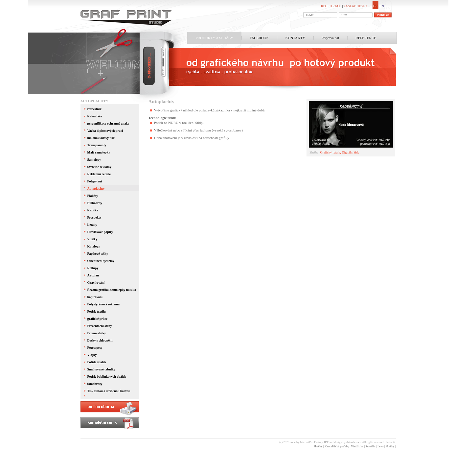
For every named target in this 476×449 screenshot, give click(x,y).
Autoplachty (94, 101)
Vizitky (92, 239)
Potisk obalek (97, 362)
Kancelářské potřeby (337, 446)
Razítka (93, 210)
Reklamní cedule (99, 174)
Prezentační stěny (100, 326)
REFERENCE (366, 38)
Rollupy (93, 268)
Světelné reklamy (99, 167)
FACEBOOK (259, 38)
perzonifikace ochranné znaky (108, 123)
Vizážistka (357, 446)
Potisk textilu (97, 311)
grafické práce (97, 319)
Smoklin (370, 446)
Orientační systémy (101, 261)
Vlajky (92, 355)
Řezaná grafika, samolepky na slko (112, 290)
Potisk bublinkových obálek (107, 377)
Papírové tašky (98, 254)
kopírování (95, 297)
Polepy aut (95, 181)
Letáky (92, 225)
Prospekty (94, 217)
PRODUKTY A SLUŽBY (215, 38)
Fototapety (95, 348)
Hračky (318, 446)
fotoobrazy (95, 384)
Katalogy (94, 246)
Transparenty (97, 145)
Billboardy (95, 203)
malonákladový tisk (101, 138)
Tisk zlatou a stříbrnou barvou (109, 391)
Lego (381, 446)
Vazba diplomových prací (105, 131)
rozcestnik (95, 109)
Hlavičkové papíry (100, 232)
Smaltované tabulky (101, 369)
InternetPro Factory (314, 442)
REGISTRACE (331, 6)
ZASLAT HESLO (355, 6)
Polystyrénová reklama (103, 304)
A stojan (93, 275)
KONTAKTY (295, 38)
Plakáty (93, 196)
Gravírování (96, 283)
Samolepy (94, 160)
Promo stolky (97, 333)
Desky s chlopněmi (100, 340)
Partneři (390, 442)
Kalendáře (95, 116)
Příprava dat (330, 38)
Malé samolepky (99, 152)
